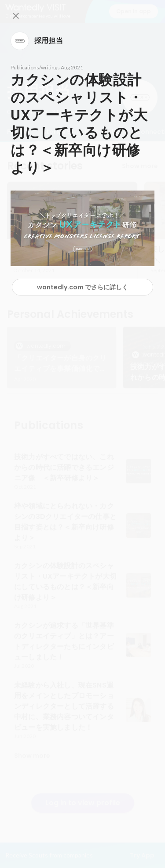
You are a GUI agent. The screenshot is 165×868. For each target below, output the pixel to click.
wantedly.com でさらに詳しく (82, 287)
